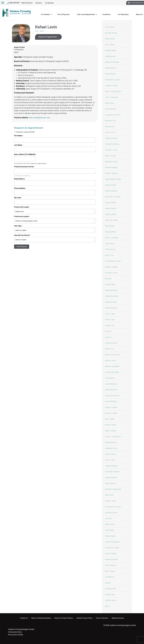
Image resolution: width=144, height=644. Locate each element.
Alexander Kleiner (111, 290)
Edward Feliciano (111, 191)
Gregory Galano (111, 214)
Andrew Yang (110, 594)
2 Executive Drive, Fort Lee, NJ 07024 (21, 632)
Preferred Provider (22, 207)
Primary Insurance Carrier (24, 167)
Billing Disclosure (118, 618)
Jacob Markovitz (111, 384)
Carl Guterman (110, 249)
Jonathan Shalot (111, 513)
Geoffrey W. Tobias (112, 548)
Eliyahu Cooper (110, 156)
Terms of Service (102, 618)
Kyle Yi (107, 606)
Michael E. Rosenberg (113, 489)
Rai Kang (108, 279)
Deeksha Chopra (111, 138)
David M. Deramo (111, 173)
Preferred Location (22, 216)
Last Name (19, 145)
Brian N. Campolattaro (113, 91)
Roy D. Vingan (110, 571)
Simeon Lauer (110, 319)
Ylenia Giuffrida (110, 232)
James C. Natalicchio (113, 436)
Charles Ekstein (111, 185)
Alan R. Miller (110, 419)
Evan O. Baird (110, 45)
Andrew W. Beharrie (112, 62)
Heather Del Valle (111, 559)
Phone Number (20, 188)
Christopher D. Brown (113, 80)
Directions (39, 3)
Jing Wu (108, 583)
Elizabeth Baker (111, 50)
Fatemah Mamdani (112, 372)
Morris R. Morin (111, 425)
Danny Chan (109, 103)
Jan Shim (108, 518)
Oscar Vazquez (110, 565)
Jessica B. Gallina (111, 220)
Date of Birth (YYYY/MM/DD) (25, 154)
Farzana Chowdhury (112, 144)
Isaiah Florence (111, 208)
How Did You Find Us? (22, 235)
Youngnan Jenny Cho (113, 115)
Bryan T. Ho (109, 255)
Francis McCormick (112, 396)
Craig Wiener (109, 577)
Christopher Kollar (111, 296)
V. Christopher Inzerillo (113, 261)
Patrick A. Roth (110, 501)
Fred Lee (108, 331)
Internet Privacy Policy (84, 618)
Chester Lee (109, 325)
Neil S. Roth (109, 495)
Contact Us (24, 618)
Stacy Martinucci (111, 390)
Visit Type (18, 226)
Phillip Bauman (110, 56)
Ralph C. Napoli (110, 431)
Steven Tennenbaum (113, 542)
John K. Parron (110, 454)
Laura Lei (108, 337)
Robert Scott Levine (112, 355)
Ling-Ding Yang (110, 589)
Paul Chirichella (110, 109)
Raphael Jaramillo (111, 267)
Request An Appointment (48, 37)
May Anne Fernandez (113, 197)
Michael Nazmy (111, 442)
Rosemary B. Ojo (111, 448)
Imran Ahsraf (110, 27)
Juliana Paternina (111, 466)
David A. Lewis (110, 360)
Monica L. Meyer (111, 413)
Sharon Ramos (110, 483)
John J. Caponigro (112, 97)
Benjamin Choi (110, 121)
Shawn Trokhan (111, 553)
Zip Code (18, 198)
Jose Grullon (109, 243)
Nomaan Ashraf (111, 33)
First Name (19, 136)
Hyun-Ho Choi (110, 132)
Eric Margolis (110, 378)
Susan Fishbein (111, 202)
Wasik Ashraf (110, 39)
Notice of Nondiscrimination (41, 618)
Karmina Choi (110, 126)
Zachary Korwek (111, 302)
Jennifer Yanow (111, 600)
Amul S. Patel (110, 460)
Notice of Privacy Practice (64, 618)
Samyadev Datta (111, 162)
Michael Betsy (110, 74)
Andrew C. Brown (111, 85)
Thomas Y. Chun (111, 150)
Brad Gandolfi (110, 226)
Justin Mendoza (111, 401)
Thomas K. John (111, 273)
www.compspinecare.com (39, 118)
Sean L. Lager (110, 314)
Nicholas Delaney (111, 167)
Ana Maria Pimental (112, 472)
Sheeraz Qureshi (111, 477)
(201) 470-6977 (13, 3)
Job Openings (49, 3)
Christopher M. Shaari (113, 507)
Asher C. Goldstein (112, 238)
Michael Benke (110, 68)
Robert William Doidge (113, 179)
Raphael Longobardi (112, 366)
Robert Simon (110, 524)
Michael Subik (110, 536)
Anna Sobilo (109, 530)
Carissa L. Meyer (111, 407)
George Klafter (110, 284)
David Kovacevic (111, 308)
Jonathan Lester (111, 343)
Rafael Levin (109, 349)
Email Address (19, 179)
